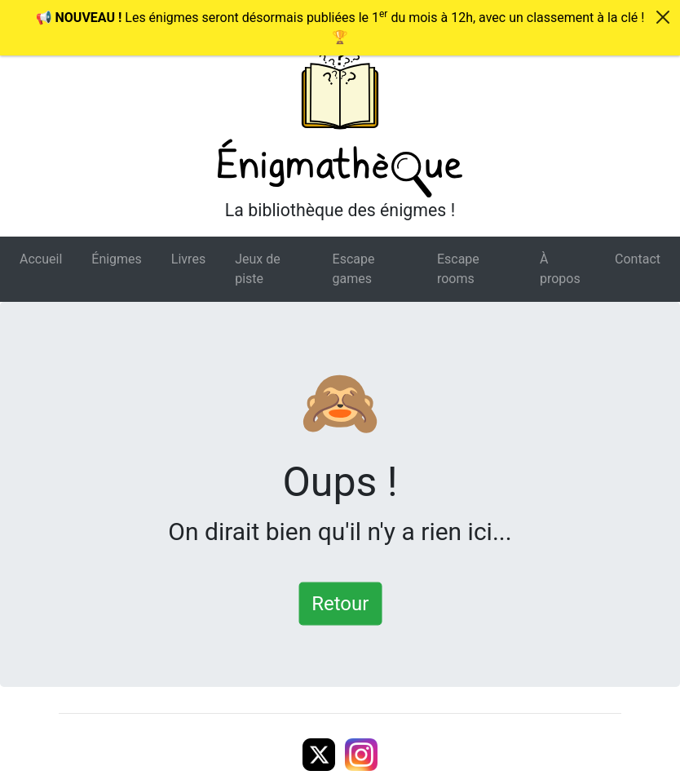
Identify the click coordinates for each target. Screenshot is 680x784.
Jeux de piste (258, 269)
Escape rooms (458, 269)
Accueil (41, 259)
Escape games (354, 269)
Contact (638, 259)
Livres (188, 259)
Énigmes (117, 259)
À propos (560, 269)
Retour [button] (340, 603)
